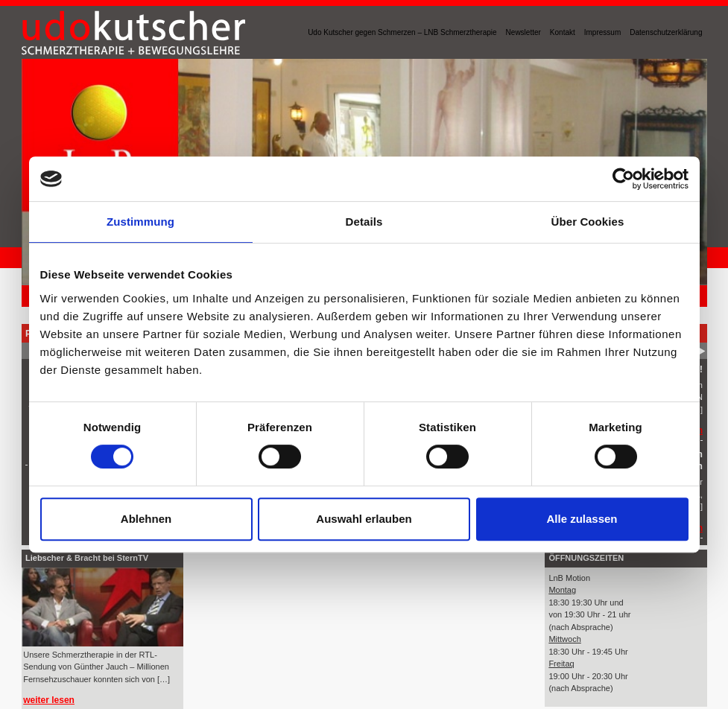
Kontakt (563, 32)
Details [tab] (364, 222)
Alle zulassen (582, 519)
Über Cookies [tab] (588, 222)
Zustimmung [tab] (140, 222)
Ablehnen (146, 519)
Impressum (602, 32)
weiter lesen (49, 700)
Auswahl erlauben (364, 519)
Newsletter (523, 32)
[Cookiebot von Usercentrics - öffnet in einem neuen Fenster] (623, 179)
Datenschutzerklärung (666, 32)
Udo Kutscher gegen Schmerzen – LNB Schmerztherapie (402, 32)
